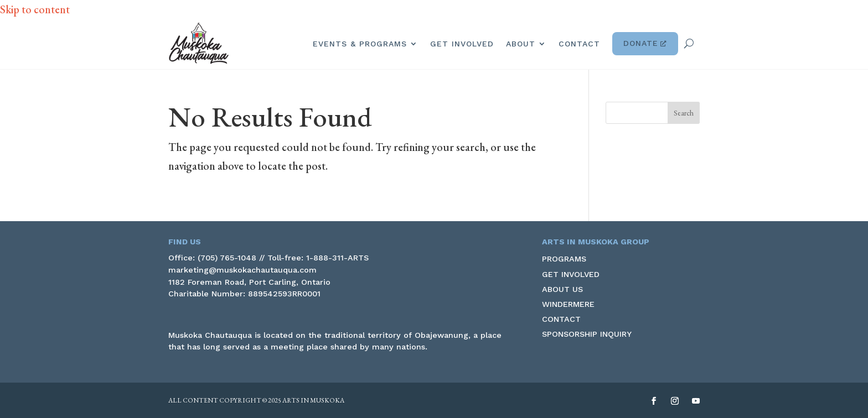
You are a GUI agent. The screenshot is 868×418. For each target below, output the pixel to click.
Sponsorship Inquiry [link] (587, 334)
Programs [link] (564, 259)
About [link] (521, 44)
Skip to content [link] (35, 9)
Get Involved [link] (462, 44)
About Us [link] (562, 289)
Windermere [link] (568, 304)
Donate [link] (645, 44)
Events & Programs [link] (360, 44)
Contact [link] (579, 44)
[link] (199, 43)
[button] (684, 113)
